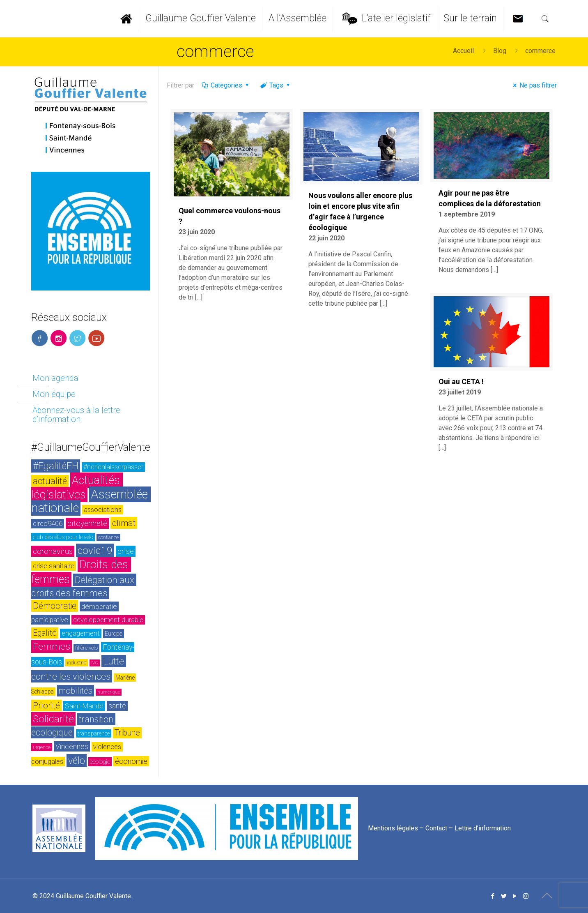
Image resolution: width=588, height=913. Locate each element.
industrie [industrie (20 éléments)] (77, 663)
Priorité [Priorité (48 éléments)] (46, 705)
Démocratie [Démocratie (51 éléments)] (55, 606)
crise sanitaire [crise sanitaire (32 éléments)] (54, 566)
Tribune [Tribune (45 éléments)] (127, 733)
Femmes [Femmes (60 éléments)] (52, 647)
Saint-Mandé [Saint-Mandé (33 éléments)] (84, 706)
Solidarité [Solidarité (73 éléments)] (53, 719)
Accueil (463, 51)
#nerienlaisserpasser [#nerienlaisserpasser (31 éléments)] (113, 467)
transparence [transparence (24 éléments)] (94, 733)
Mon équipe (54, 394)
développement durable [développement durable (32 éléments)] (108, 620)
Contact (436, 828)
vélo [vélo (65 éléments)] (77, 761)
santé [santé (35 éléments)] (117, 706)
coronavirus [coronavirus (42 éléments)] (53, 551)
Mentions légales (393, 828)
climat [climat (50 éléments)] (124, 523)
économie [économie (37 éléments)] (131, 761)
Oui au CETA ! (461, 382)
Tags (276, 85)
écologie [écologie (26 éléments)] (100, 762)
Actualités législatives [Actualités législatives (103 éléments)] (77, 487)
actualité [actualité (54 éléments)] (50, 481)
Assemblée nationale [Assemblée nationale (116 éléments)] (91, 501)
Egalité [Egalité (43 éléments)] (45, 633)
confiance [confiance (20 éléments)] (108, 537)
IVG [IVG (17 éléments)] (95, 663)
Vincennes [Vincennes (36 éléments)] (72, 746)
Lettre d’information (483, 828)
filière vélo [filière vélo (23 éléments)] (86, 648)
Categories (226, 85)
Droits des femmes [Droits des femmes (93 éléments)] (81, 572)
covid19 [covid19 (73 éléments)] (95, 550)
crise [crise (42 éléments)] (126, 551)
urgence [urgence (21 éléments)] (42, 747)
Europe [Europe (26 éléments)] (114, 634)
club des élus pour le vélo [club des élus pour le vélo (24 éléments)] (63, 537)
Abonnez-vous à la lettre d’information (76, 415)
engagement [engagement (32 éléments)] (81, 633)
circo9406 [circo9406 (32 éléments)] (48, 524)
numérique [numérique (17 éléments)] (109, 692)
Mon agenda (55, 378)
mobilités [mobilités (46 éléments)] (76, 691)
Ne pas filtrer (534, 85)
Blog (500, 51)
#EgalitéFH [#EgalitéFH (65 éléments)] (56, 466)
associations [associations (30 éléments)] (103, 510)
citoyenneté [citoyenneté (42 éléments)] (87, 523)
